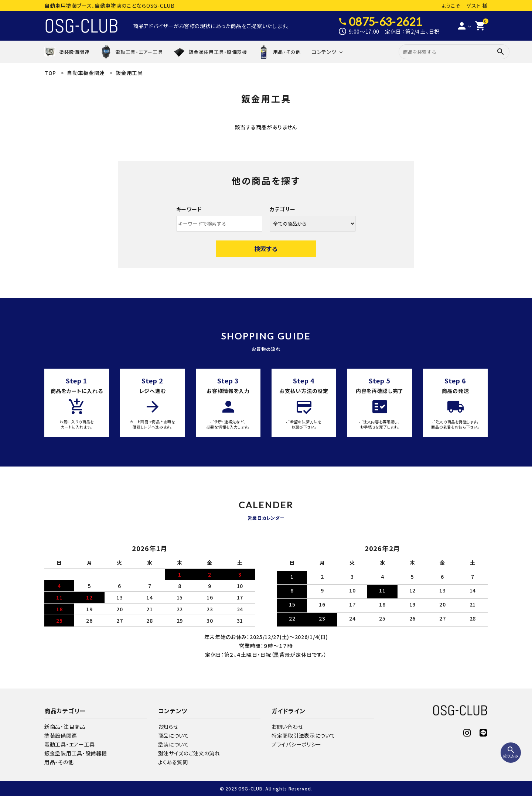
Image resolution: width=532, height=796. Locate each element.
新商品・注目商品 (65, 727)
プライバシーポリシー (296, 744)
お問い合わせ (287, 727)
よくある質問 (173, 762)
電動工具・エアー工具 (70, 744)
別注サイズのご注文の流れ (189, 753)
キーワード (189, 209)
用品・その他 (59, 762)
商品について (174, 735)
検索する (266, 249)
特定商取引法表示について (303, 735)
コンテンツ (324, 52)
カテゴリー (283, 209)
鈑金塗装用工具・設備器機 (76, 753)
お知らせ (168, 727)
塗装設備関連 (61, 735)
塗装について (174, 744)
